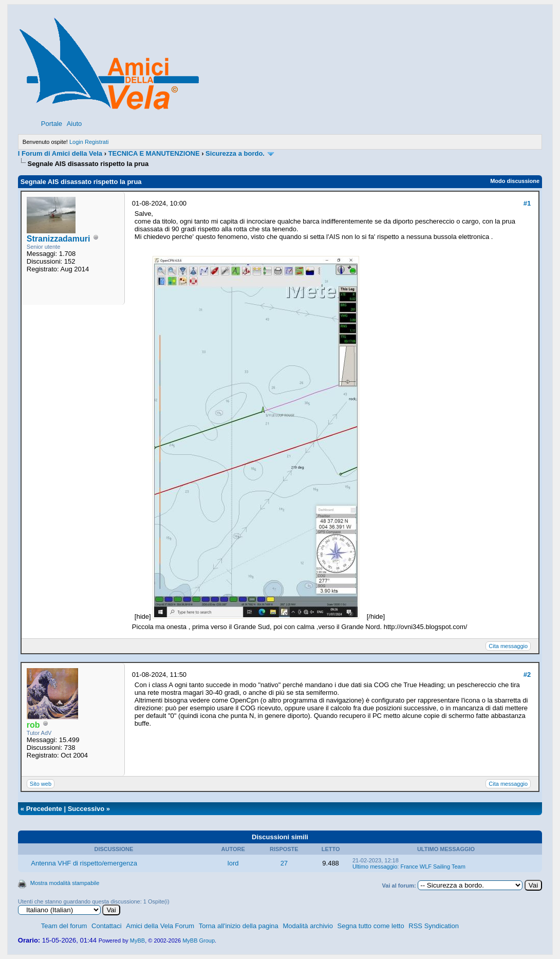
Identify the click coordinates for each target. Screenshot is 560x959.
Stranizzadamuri (59, 239)
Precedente (44, 809)
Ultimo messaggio (375, 866)
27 (284, 863)
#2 (527, 675)
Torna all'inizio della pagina (239, 926)
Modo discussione (515, 181)
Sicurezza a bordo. (235, 153)
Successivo (86, 809)
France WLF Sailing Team (433, 866)
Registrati (97, 142)
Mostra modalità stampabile (65, 883)
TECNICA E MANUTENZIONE (154, 153)
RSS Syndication (434, 926)
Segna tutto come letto (371, 926)
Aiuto (74, 124)
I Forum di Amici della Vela (60, 153)
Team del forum (64, 926)
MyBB (137, 940)
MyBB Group (199, 940)
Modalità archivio (308, 926)
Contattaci (107, 926)
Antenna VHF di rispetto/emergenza (84, 863)
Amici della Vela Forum (160, 926)
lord (233, 863)
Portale (52, 124)
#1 (527, 203)
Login (76, 142)
